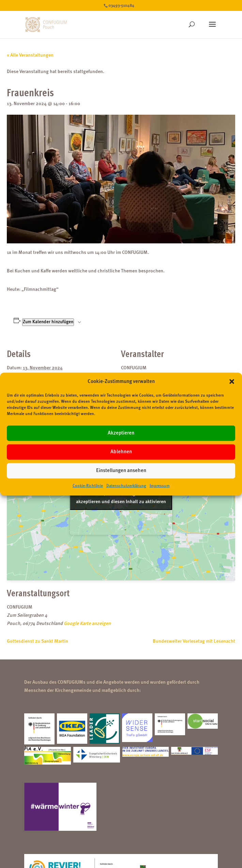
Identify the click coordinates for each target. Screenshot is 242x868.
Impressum (160, 486)
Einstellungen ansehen (121, 471)
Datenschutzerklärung (126, 486)
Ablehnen (121, 452)
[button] (232, 382)
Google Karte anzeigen (87, 624)
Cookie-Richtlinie (88, 486)
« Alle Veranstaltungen (30, 55)
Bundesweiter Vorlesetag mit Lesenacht (194, 641)
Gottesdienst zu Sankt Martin (37, 641)
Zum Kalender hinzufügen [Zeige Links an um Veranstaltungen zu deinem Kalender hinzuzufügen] (48, 322)
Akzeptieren (121, 433)
